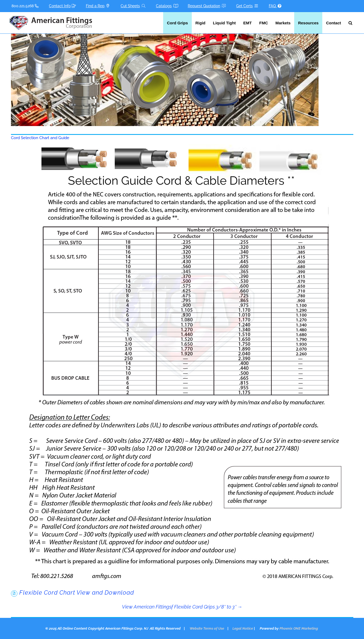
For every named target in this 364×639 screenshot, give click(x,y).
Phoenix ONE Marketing (299, 628)
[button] (350, 23)
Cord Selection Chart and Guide (40, 138)
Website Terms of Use (207, 628)
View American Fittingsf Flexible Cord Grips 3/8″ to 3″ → (182, 607)
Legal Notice (243, 628)
